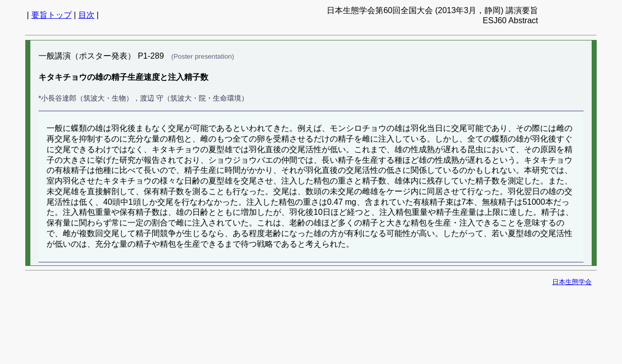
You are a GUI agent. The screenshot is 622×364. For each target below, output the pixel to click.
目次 (86, 15)
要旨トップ (52, 15)
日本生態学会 (572, 282)
